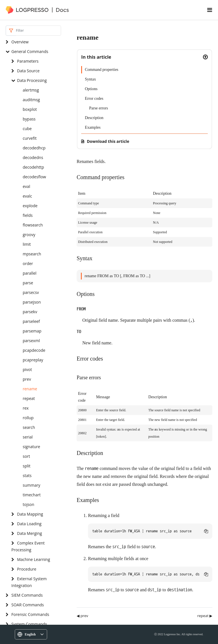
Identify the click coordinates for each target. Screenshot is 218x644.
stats (27, 475)
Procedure (27, 569)
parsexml (31, 341)
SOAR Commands (28, 605)
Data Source (28, 71)
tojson (29, 504)
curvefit (30, 138)
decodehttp (33, 167)
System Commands (29, 624)
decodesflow (34, 177)
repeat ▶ (205, 616)
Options (91, 89)
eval (26, 186)
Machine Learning (33, 559)
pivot (27, 369)
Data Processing (32, 80)
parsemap (32, 331)
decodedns (33, 157)
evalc (27, 196)
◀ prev (82, 616)
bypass (29, 119)
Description (94, 118)
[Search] (38, 31)
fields (28, 215)
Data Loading (29, 524)
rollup (28, 418)
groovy (29, 235)
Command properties (102, 70)
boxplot (30, 109)
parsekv (30, 312)
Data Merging (30, 533)
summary (32, 485)
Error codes (94, 98)
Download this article (108, 141)
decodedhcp (34, 148)
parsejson (32, 302)
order (28, 263)
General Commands (30, 51)
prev (27, 379)
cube (27, 129)
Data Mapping (30, 514)
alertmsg (31, 90)
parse (28, 283)
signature (31, 447)
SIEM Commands (27, 595)
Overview (20, 42)
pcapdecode (34, 350)
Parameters (28, 61)
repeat (29, 398)
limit (27, 244)
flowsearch (33, 225)
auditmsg (31, 100)
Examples (93, 127)
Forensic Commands (30, 614)
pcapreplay (33, 360)
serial (28, 437)
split (27, 466)
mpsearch (32, 254)
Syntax (90, 79)
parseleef (31, 321)
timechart (32, 495)
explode (30, 206)
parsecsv (31, 292)
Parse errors (98, 108)
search (29, 427)
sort (26, 456)
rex (26, 408)
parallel (30, 273)
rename (30, 389)
